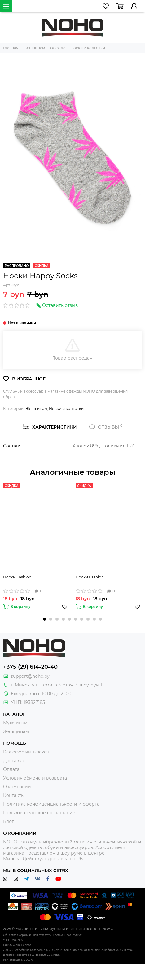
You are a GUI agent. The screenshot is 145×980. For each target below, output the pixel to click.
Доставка (14, 761)
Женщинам (36, 409)
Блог (9, 821)
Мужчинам (15, 723)
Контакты (14, 795)
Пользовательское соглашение (39, 813)
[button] (45, 619)
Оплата (11, 769)
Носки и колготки (66, 409)
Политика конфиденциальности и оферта (51, 804)
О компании (17, 787)
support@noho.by (30, 676)
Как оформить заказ (26, 752)
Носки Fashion (17, 577)
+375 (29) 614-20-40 (30, 667)
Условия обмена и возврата (35, 778)
